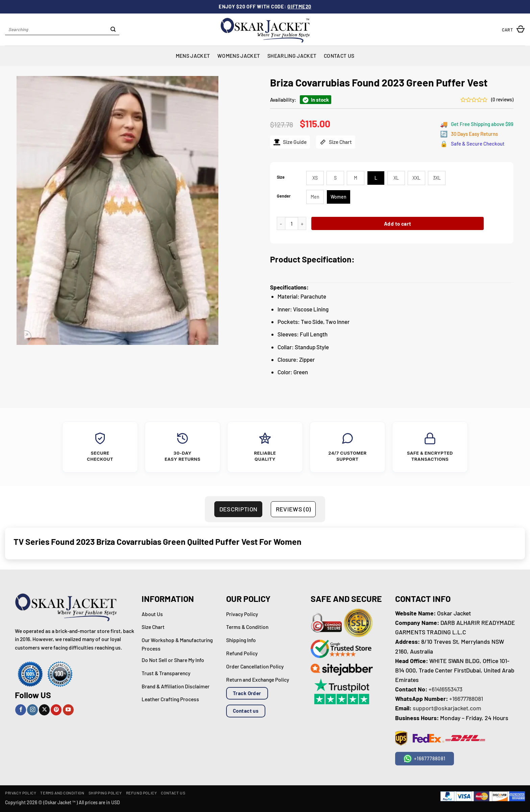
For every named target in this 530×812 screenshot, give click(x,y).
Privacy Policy (21, 793)
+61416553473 (445, 689)
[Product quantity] (292, 223)
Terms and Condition (62, 793)
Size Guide (290, 142)
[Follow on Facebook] (21, 710)
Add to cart (398, 224)
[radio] (315, 178)
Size (281, 177)
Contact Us (339, 56)
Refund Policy (142, 793)
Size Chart (336, 142)
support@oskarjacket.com (447, 708)
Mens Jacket (193, 56)
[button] (513, 30)
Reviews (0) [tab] (293, 509)
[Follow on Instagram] (32, 710)
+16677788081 (466, 699)
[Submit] (113, 30)
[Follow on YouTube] (68, 710)
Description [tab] (238, 509)
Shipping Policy (105, 793)
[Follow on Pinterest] (56, 710)
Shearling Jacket (292, 56)
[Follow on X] (44, 710)
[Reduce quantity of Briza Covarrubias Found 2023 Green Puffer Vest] (281, 223)
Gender (284, 196)
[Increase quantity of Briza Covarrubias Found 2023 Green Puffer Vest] (302, 223)
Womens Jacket (239, 56)
